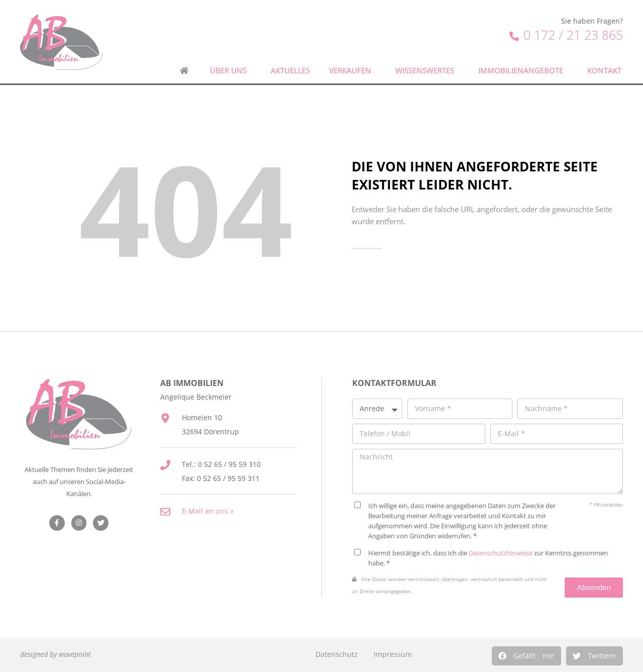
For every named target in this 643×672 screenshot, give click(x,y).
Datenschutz (337, 654)
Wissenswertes (427, 71)
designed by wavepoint (56, 654)
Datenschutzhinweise (501, 553)
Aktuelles (290, 71)
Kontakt (607, 71)
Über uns (231, 71)
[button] (526, 656)
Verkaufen (353, 71)
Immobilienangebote (523, 71)
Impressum (393, 654)
